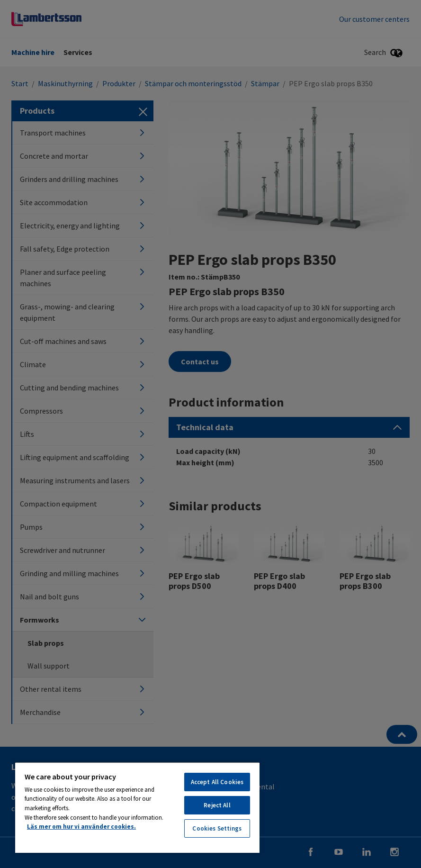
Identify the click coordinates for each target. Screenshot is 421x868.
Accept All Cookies (217, 782)
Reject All (217, 805)
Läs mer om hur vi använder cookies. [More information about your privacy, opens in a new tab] (81, 827)
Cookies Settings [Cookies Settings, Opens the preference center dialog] (217, 828)
